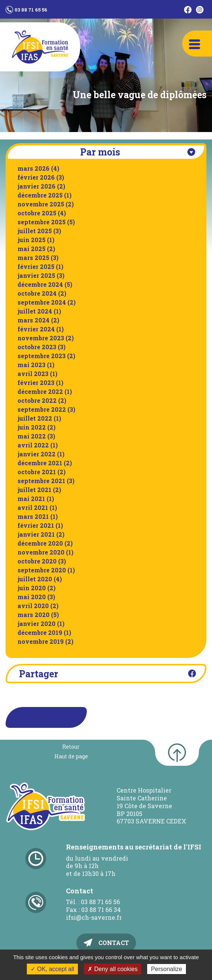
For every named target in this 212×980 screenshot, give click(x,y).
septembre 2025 (42, 222)
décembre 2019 (40, 632)
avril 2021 (33, 507)
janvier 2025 (36, 275)
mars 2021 (33, 516)
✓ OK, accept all (52, 969)
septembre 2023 (42, 356)
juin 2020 (32, 588)
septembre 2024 (42, 302)
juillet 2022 (35, 418)
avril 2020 (33, 606)
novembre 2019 (41, 641)
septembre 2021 (41, 481)
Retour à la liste (39, 717)
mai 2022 (32, 436)
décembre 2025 (40, 195)
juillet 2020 (35, 579)
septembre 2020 (42, 570)
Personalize (167, 969)
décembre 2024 (40, 284)
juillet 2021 (34, 490)
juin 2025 (31, 240)
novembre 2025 (41, 204)
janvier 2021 (36, 534)
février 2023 (36, 383)
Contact (114, 943)
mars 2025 (33, 258)
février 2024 (36, 329)
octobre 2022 (37, 400)
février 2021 (36, 525)
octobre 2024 (37, 293)
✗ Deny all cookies (113, 969)
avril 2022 (33, 445)
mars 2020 (34, 615)
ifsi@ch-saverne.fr (94, 917)
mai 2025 (31, 249)
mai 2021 (31, 499)
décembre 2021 (40, 463)
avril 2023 (33, 374)
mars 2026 (34, 168)
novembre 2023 (41, 338)
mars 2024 (34, 320)
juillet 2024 (35, 311)
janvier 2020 (37, 624)
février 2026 (36, 177)
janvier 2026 (37, 186)
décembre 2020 (40, 543)
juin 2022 (32, 427)
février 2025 (36, 266)
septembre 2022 (42, 409)
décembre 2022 (40, 391)
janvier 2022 (37, 454)
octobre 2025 (37, 213)
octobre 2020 (37, 561)
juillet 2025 (35, 231)
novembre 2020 (41, 552)
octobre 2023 (37, 347)
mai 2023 (31, 365)
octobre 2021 (37, 472)
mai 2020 (32, 597)
